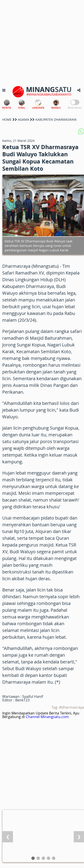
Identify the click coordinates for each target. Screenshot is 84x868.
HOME (7, 119)
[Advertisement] (42, 42)
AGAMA (24, 119)
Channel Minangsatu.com (47, 717)
